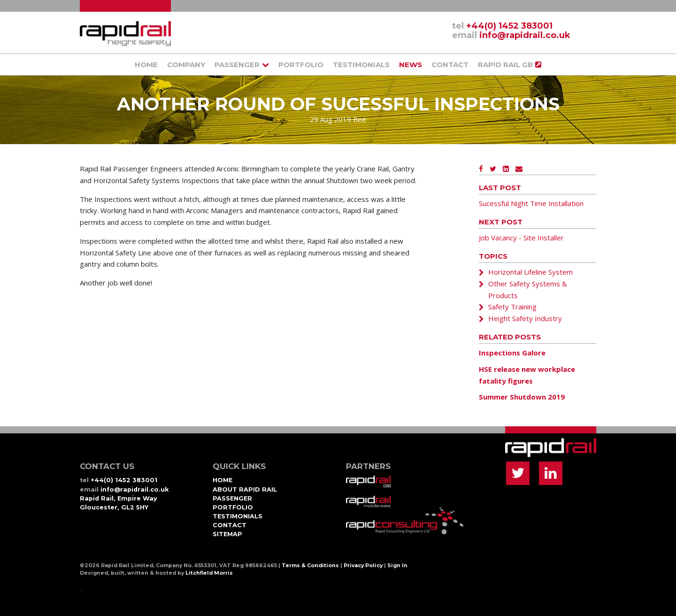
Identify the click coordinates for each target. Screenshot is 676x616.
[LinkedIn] (506, 169)
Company (186, 65)
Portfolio (301, 65)
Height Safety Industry (525, 318)
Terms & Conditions (310, 566)
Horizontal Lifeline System (530, 272)
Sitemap (227, 534)
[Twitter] (493, 169)
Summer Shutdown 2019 (522, 397)
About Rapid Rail (245, 489)
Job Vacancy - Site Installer (521, 238)
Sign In (397, 566)
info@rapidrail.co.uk (525, 35)
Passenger (237, 65)
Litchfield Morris (209, 573)
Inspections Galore (512, 353)
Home (146, 65)
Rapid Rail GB (505, 65)
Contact (450, 65)
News (411, 65)
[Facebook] (481, 169)
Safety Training (512, 307)
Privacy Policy (363, 566)
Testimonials (361, 65)
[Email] (519, 169)
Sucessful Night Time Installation (531, 203)
